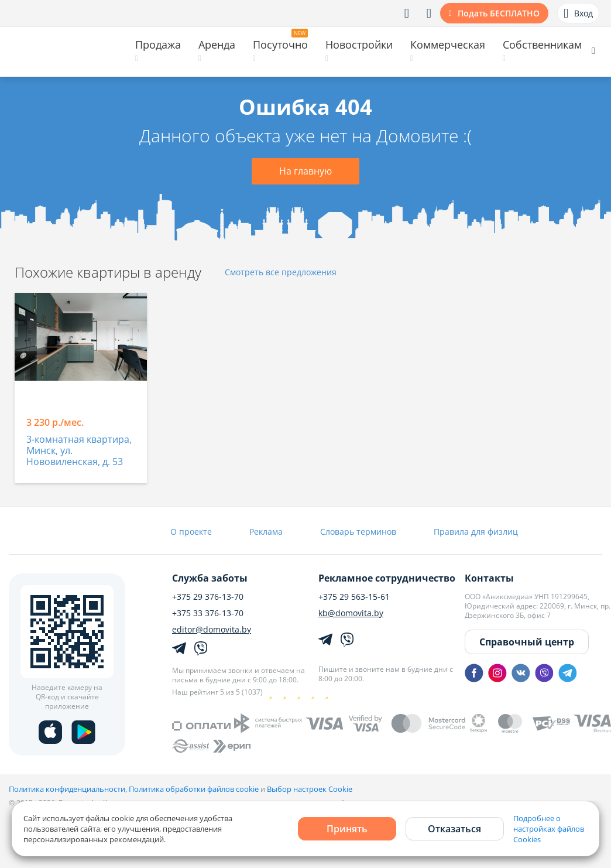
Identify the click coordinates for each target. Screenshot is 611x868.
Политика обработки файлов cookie (194, 789)
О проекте (191, 532)
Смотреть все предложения (281, 273)
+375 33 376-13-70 (208, 613)
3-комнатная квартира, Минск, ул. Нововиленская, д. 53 (79, 451)
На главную (305, 171)
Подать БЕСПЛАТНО (499, 13)
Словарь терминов (358, 532)
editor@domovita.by (212, 630)
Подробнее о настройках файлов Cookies (549, 829)
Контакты (489, 578)
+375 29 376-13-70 (208, 597)
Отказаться (454, 829)
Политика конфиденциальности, (69, 789)
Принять (347, 829)
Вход (578, 13)
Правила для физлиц (476, 532)
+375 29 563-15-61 (354, 597)
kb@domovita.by (351, 613)
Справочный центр (527, 642)
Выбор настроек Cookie (310, 789)
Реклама (266, 532)
